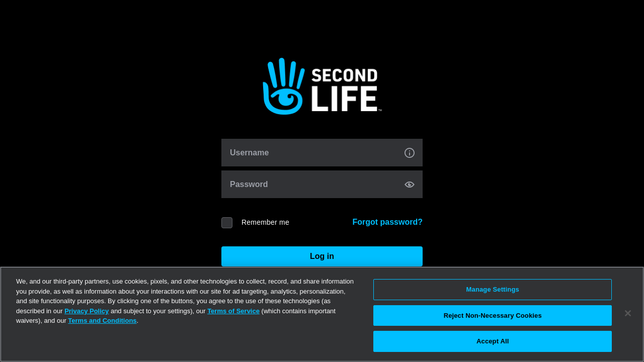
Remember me (265, 222)
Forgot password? (387, 222)
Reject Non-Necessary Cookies (493, 315)
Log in (322, 256)
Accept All (493, 341)
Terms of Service (233, 311)
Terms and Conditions (102, 321)
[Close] (628, 313)
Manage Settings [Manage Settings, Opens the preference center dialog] (493, 289)
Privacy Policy (87, 311)
